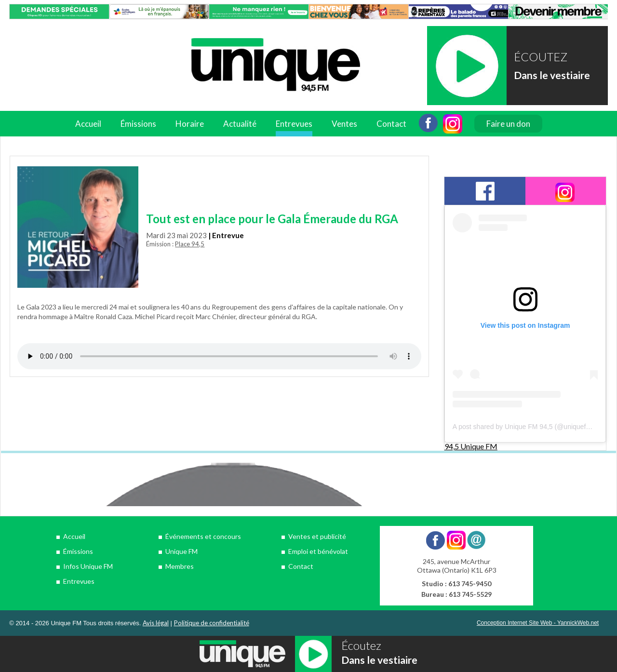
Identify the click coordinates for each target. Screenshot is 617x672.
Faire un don (508, 124)
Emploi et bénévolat (318, 551)
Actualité (240, 124)
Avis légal (156, 623)
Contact (391, 124)
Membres (180, 566)
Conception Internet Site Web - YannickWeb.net (538, 623)
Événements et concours (203, 536)
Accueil (88, 124)
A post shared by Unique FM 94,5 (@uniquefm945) (529, 427)
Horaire (190, 124)
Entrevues (294, 124)
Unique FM (181, 551)
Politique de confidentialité (212, 623)
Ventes (344, 124)
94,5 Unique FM (471, 446)
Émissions (138, 124)
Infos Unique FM (88, 566)
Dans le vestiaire (552, 75)
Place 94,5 (190, 244)
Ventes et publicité (317, 536)
